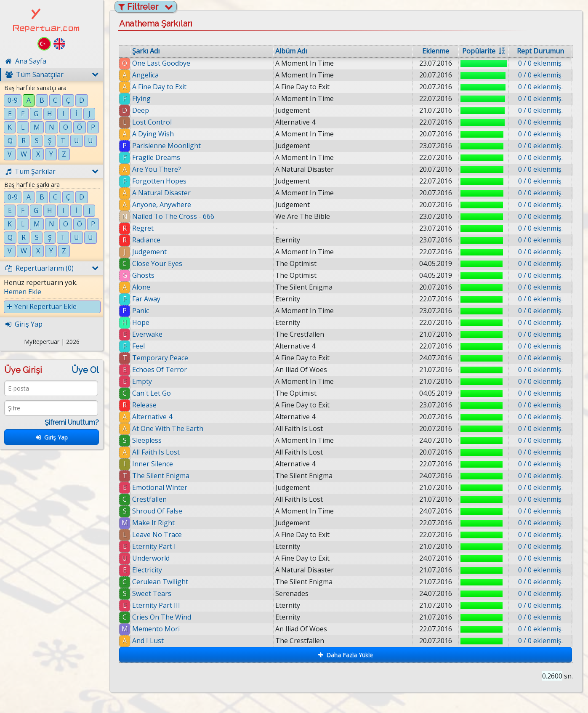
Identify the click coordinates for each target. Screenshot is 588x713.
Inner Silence (153, 464)
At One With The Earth (168, 428)
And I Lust (151, 641)
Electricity (147, 570)
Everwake (147, 334)
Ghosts (143, 275)
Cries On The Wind (162, 617)
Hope (141, 322)
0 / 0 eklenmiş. (540, 63)
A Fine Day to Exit (159, 87)
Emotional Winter (160, 487)
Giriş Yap (52, 437)
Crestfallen (149, 499)
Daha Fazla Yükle (346, 655)
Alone (141, 287)
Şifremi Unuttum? (72, 422)
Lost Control (152, 122)
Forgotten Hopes (159, 181)
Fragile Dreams (156, 157)
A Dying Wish (153, 134)
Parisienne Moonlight (166, 146)
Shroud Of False (157, 511)
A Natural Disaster (161, 193)
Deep (141, 110)
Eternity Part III (156, 605)
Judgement (149, 252)
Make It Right (153, 523)
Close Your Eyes (157, 263)
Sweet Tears (152, 593)
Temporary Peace (160, 358)
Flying (141, 98)
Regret (143, 228)
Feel (138, 346)
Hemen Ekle (23, 292)
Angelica (145, 75)
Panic (141, 311)
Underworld (151, 558)
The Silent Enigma (161, 476)
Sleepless (147, 440)
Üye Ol (85, 370)
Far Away (146, 299)
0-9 (13, 100)
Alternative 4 (152, 417)
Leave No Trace (157, 535)
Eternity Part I (154, 546)
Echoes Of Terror (160, 370)
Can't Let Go (152, 393)
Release (144, 405)
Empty (142, 381)
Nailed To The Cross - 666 (173, 216)
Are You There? (157, 169)
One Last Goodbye (161, 63)
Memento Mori (156, 629)
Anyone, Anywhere (162, 205)
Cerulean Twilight (160, 582)
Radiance (146, 240)
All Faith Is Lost (156, 452)
